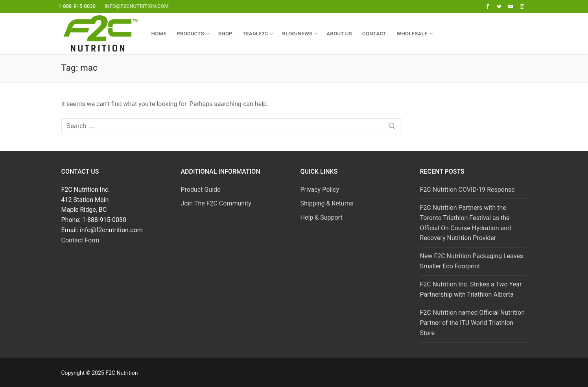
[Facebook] (488, 6)
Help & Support (322, 217)
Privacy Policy (320, 190)
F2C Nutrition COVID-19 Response (467, 190)
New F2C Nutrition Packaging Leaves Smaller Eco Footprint (472, 261)
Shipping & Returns (327, 203)
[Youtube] (511, 6)
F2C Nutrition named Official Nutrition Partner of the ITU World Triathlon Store (472, 323)
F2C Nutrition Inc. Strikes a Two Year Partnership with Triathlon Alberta (471, 289)
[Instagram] (522, 6)
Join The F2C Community (216, 203)
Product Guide (201, 190)
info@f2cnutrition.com (137, 6)
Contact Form (80, 240)
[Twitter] (499, 6)
